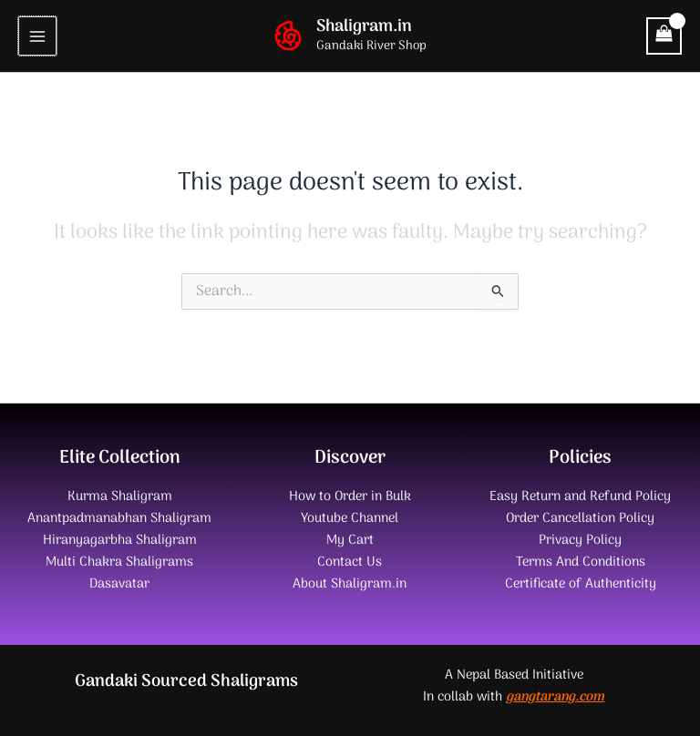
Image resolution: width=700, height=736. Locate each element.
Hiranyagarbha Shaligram (120, 540)
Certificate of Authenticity (581, 584)
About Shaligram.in (350, 584)
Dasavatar (119, 584)
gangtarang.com (555, 697)
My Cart (350, 540)
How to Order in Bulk (350, 496)
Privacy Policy (580, 540)
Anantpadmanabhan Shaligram (119, 518)
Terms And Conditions (581, 562)
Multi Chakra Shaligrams (119, 562)
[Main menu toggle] (37, 36)
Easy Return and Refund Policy (580, 496)
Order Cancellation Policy (580, 518)
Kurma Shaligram (120, 496)
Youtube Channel (350, 518)
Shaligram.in (364, 26)
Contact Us (350, 562)
